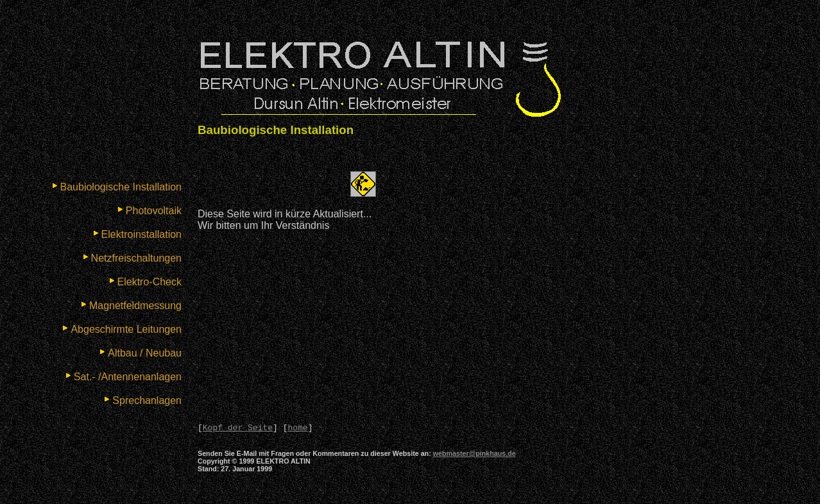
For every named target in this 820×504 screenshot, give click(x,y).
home (297, 429)
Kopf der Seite (238, 429)
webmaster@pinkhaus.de (474, 455)
